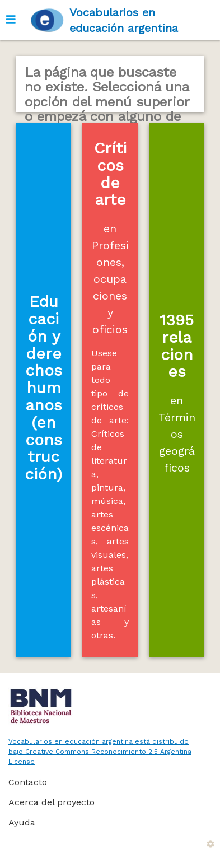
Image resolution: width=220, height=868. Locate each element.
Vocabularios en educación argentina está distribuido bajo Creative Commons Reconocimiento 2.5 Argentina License (100, 752)
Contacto (28, 782)
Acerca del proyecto (52, 802)
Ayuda (22, 822)
